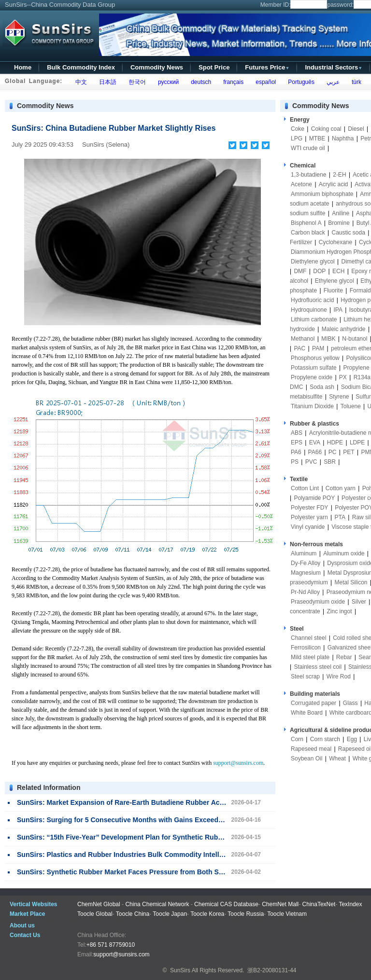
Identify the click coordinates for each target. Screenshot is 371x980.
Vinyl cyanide (308, 527)
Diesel (356, 129)
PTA (340, 517)
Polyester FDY (309, 508)
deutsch (199, 82)
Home (23, 67)
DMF (300, 271)
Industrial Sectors (334, 67)
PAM (318, 348)
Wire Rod (339, 676)
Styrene (339, 397)
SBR (330, 462)
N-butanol (355, 339)
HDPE (335, 442)
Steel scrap (305, 676)
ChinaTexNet (319, 904)
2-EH (339, 175)
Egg (352, 739)
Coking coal (326, 129)
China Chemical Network (157, 904)
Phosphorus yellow (315, 358)
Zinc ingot (340, 611)
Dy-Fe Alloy (306, 563)
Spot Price (214, 67)
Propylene (357, 368)
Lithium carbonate (314, 319)
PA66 (315, 452)
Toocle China (133, 914)
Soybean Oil (307, 759)
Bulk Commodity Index (81, 67)
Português (300, 82)
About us (22, 925)
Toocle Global (95, 914)
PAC (300, 348)
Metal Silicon (351, 582)
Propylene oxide (312, 377)
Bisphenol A (306, 223)
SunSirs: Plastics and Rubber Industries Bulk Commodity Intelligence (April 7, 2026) (152, 855)
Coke (298, 129)
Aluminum (304, 553)
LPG (297, 138)
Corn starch (325, 739)
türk (355, 82)
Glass (350, 703)
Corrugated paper (314, 703)
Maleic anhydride (344, 329)
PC (333, 452)
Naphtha (343, 138)
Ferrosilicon (306, 648)
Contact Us (25, 935)
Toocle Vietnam (287, 914)
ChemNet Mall (280, 904)
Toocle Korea (207, 914)
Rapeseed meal (311, 749)
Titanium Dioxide (312, 406)
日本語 (106, 82)
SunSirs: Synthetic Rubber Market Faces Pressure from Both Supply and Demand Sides (158, 872)
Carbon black (308, 233)
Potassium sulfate (314, 368)
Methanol (303, 339)
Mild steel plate (310, 657)
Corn (297, 739)
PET (349, 452)
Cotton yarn (341, 488)
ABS (297, 433)
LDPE (357, 442)
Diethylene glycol (313, 262)
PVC (311, 462)
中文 (79, 82)
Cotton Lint (305, 488)
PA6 (296, 452)
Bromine (339, 223)
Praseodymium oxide (318, 602)
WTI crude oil (308, 148)
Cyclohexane (335, 242)
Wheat (337, 759)
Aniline (341, 213)
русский (167, 82)
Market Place (27, 914)
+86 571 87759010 (111, 945)
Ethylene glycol (335, 281)
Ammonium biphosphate (322, 194)
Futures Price (267, 67)
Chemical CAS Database (226, 904)
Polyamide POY (314, 498)
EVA (315, 442)
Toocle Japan (170, 914)
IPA (338, 310)
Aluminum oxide (344, 553)
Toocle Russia (246, 914)
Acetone (301, 184)
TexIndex (350, 904)
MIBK (328, 339)
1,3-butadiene (308, 175)
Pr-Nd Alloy (305, 592)
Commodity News (157, 67)
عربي (331, 82)
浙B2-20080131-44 (272, 970)
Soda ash (322, 387)
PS (295, 462)
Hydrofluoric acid (312, 300)
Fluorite (333, 290)
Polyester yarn (309, 517)
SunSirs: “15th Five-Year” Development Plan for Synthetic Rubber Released (138, 837)
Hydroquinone (309, 310)
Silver (359, 602)
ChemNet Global (99, 904)
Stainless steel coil (318, 667)
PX (343, 377)
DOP (319, 271)
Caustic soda (349, 233)
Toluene (351, 406)
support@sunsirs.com (238, 763)
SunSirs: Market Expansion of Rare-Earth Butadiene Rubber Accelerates (133, 802)
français (232, 82)
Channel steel (308, 638)
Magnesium (306, 573)
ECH (338, 271)
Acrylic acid (334, 184)
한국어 (136, 82)
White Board (307, 713)
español (264, 82)
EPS (297, 442)
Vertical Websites (34, 904)
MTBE (317, 138)
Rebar (344, 657)
